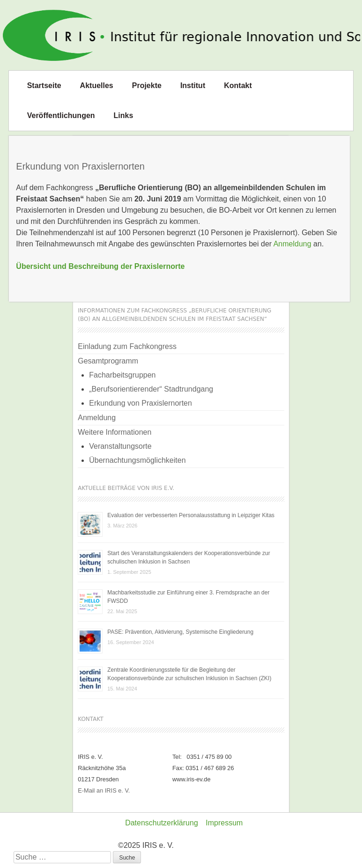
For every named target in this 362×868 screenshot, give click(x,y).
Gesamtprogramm (108, 361)
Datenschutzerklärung (162, 823)
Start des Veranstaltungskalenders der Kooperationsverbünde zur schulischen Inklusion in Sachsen (189, 557)
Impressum (224, 823)
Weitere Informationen (115, 432)
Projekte (147, 85)
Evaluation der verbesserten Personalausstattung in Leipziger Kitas (191, 515)
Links (124, 115)
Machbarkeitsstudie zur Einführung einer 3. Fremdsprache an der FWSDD (188, 597)
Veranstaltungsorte (120, 446)
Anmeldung (292, 244)
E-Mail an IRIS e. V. (104, 790)
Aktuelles (97, 85)
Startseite (44, 85)
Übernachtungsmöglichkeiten (137, 460)
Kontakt (238, 85)
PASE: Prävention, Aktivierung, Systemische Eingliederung (180, 632)
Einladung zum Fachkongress (127, 346)
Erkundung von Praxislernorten (140, 403)
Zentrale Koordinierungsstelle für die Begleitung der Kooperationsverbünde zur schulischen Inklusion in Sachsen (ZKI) (189, 674)
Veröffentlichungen (61, 115)
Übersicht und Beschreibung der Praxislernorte (100, 266)
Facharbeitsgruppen (122, 375)
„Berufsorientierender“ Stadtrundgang (151, 389)
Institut (193, 85)
